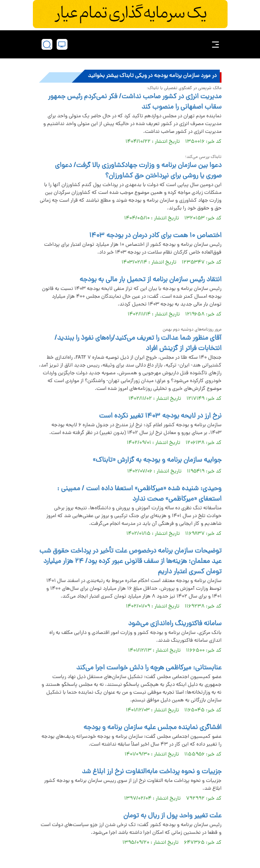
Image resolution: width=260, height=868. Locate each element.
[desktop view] (62, 44)
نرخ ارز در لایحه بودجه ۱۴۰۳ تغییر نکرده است (160, 416)
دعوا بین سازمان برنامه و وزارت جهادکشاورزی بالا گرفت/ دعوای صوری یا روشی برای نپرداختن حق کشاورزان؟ (138, 171)
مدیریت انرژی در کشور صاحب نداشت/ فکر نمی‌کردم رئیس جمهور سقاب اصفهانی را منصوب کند (135, 102)
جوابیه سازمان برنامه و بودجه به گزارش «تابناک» (157, 460)
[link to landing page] (133, 44)
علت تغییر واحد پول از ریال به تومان (172, 816)
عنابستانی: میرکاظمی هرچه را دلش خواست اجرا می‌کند (149, 668)
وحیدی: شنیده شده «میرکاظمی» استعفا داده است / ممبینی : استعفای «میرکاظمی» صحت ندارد (139, 494)
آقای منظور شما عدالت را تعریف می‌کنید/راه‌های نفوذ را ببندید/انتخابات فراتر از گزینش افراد (138, 344)
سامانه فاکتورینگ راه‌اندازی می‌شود (175, 624)
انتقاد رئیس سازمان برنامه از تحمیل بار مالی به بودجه (151, 280)
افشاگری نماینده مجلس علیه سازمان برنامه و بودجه (152, 728)
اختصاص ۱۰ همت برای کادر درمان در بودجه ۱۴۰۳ (155, 236)
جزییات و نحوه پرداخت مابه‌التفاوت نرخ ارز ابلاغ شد (152, 772)
